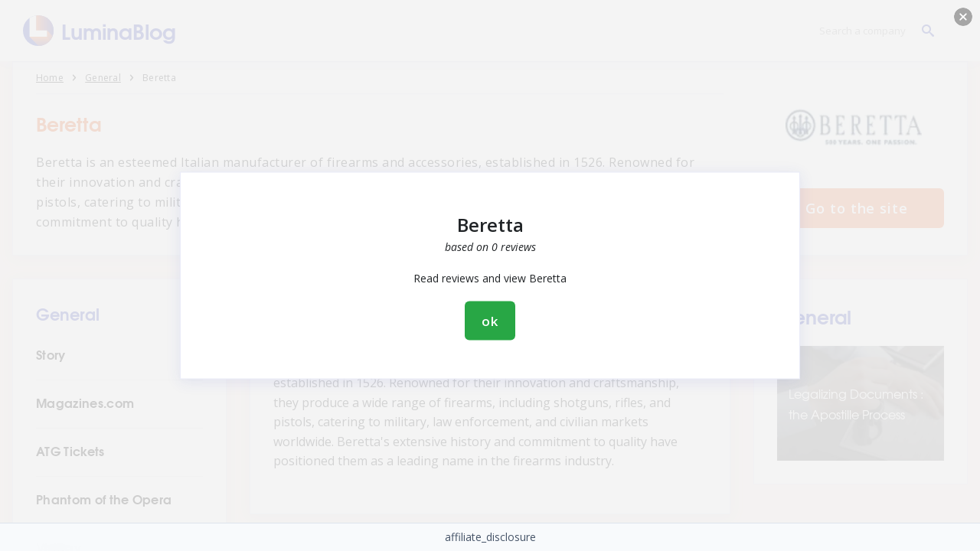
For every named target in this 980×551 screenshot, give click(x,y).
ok (490, 321)
